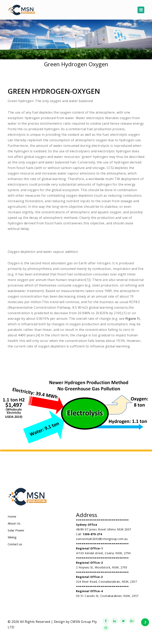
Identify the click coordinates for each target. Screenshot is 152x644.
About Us (14, 523)
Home (12, 516)
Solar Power (16, 530)
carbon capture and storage (83, 168)
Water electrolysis (90, 118)
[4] (38, 335)
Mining (12, 537)
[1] (87, 280)
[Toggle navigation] (141, 10)
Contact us (15, 544)
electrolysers (80, 151)
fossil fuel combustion (75, 274)
